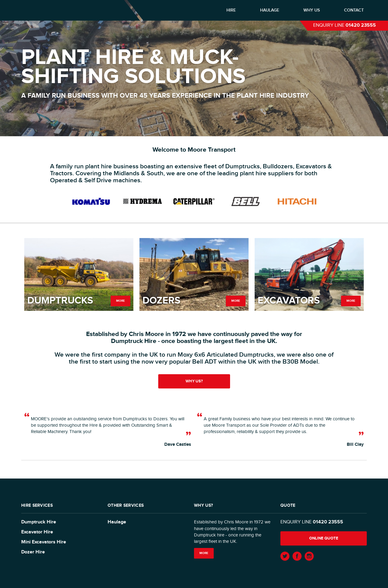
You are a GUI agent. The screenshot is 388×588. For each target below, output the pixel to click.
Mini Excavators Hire (44, 542)
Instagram (309, 556)
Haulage (270, 10)
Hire (231, 10)
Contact (354, 10)
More (120, 301)
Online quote (324, 538)
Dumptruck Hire (39, 522)
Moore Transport (62, 10)
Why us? (194, 381)
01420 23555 (361, 25)
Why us (312, 10)
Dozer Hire (33, 552)
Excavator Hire (37, 532)
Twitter (285, 556)
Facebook (297, 556)
